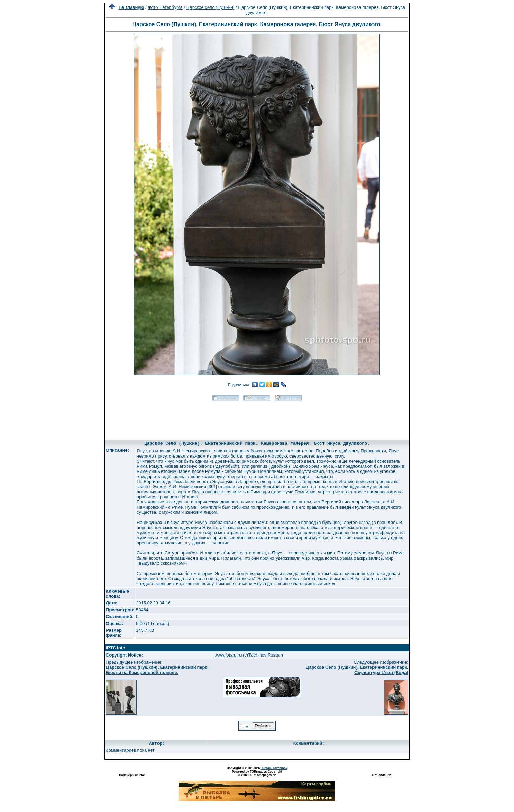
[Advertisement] (257, 418)
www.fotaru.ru (228, 655)
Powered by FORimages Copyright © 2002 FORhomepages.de (257, 773)
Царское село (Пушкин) (211, 7)
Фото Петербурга (165, 7)
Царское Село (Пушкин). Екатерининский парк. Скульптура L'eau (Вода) (357, 670)
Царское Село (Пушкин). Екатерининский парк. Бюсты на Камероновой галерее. (157, 670)
